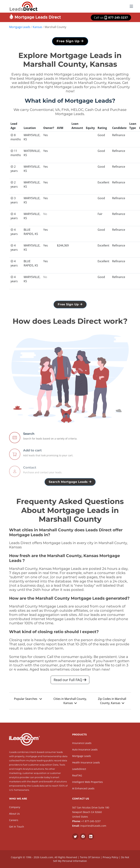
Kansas (37, 27)
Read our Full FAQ (70, 680)
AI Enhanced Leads (83, 788)
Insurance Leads (82, 743)
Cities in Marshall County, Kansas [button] (70, 701)
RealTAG (77, 775)
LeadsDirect (79, 769)
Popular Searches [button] (28, 699)
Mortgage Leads (20, 27)
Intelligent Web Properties (88, 782)
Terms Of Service (90, 857)
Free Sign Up (70, 41)
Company (15, 807)
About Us (14, 814)
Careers (14, 820)
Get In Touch (17, 827)
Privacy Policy (110, 857)
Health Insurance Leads (86, 762)
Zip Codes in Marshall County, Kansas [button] (112, 701)
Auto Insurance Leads (85, 749)
